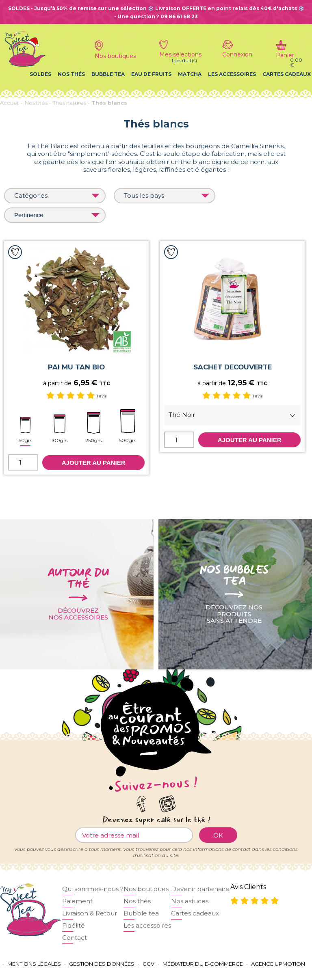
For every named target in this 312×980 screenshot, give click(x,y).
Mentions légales (34, 964)
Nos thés (71, 74)
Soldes (40, 74)
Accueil (10, 103)
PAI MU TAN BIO (76, 367)
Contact (75, 938)
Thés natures (69, 103)
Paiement (77, 901)
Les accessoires (232, 74)
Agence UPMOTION (278, 964)
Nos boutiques (146, 889)
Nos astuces (190, 901)
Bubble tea (108, 74)
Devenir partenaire (200, 889)
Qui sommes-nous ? (93, 889)
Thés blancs (109, 103)
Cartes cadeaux (287, 74)
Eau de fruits (151, 74)
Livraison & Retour (90, 913)
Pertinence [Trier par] (57, 215)
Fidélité (74, 925)
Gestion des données (102, 964)
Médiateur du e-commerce (203, 964)
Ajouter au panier (94, 463)
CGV (148, 964)
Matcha (190, 74)
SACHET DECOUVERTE (233, 367)
